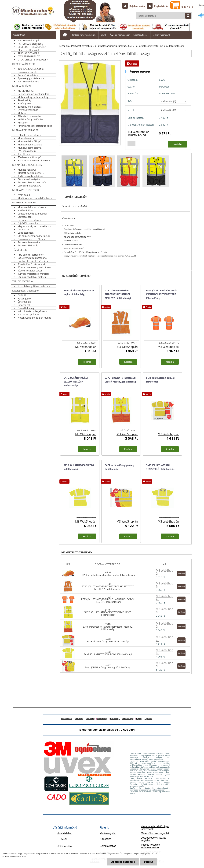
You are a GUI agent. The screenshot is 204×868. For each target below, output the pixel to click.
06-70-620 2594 (125, 730)
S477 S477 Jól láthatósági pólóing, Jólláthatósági (108, 666)
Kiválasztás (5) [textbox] (168, 101)
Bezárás (148, 862)
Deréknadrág (115, 719)
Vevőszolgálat (108, 833)
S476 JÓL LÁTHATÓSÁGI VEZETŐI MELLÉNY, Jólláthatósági (76, 382)
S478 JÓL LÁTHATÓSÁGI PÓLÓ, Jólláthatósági (79, 467)
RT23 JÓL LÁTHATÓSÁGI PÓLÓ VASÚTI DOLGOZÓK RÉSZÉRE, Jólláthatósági (161, 294)
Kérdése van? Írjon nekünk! (84, 35)
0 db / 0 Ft (187, 7)
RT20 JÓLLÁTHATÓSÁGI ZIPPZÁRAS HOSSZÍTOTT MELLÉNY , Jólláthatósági (118, 294)
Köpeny (139, 719)
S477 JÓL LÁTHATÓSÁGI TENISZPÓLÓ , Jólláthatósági (161, 467)
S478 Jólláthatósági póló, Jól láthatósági (161, 380)
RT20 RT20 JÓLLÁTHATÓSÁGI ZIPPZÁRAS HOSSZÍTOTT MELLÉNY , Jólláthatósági (108, 586)
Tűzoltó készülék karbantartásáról (150, 846)
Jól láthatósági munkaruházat (110, 46)
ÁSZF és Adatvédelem (120, 35)
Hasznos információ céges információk (155, 828)
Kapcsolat (106, 839)
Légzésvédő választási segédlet (154, 839)
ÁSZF (64, 839)
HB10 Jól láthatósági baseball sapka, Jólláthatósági (79, 292)
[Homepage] (66, 35)
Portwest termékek (82, 46)
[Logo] (33, 14)
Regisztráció (161, 6)
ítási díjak (64, 846)
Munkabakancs (66, 719)
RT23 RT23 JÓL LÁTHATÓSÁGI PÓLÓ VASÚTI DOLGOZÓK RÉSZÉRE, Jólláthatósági (108, 599)
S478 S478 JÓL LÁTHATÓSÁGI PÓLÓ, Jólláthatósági (108, 653)
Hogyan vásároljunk (161, 35)
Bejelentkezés (137, 6)
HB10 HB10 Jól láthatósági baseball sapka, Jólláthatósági (108, 574)
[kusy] (131, 144)
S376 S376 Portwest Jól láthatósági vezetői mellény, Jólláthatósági (108, 627)
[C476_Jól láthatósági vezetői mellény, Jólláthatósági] (75, 156)
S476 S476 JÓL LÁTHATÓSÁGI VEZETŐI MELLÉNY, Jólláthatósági (108, 612)
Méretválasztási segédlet (155, 833)
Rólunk (103, 35)
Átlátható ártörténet (138, 72)
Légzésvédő (148, 719)
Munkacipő (79, 719)
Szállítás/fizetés (141, 35)
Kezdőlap (64, 46)
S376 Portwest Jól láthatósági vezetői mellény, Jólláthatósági (121, 380)
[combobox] (173, 101)
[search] (186, 16)
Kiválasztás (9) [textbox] (168, 110)
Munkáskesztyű (128, 719)
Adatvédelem (65, 833)
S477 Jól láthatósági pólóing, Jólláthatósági (120, 467)
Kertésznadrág (102, 719)
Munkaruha (90, 719)
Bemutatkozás (108, 846)
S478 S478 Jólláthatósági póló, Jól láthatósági (108, 640)
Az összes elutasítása (123, 862)
